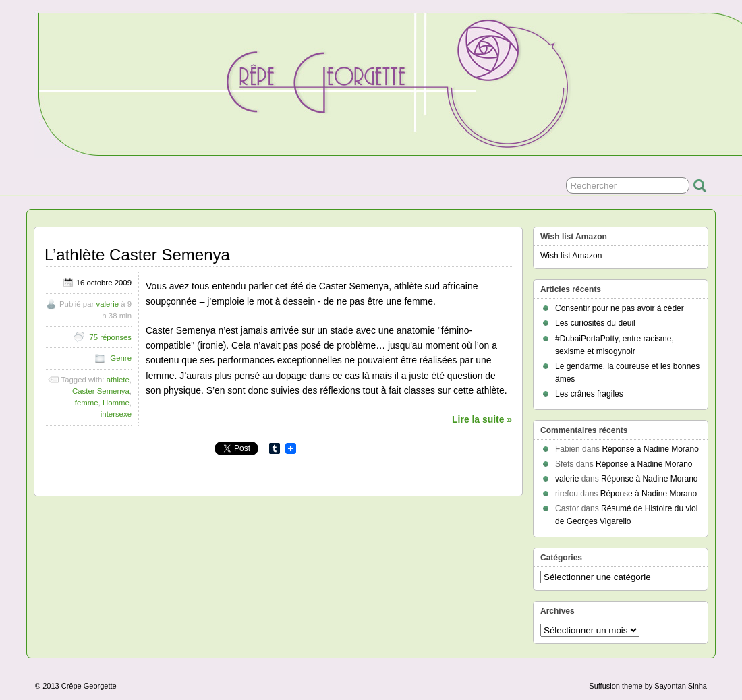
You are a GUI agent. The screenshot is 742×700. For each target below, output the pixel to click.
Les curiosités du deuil (595, 323)
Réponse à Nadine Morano (650, 449)
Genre (121, 358)
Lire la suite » (482, 419)
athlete (118, 380)
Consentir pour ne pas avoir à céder (620, 308)
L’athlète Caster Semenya (137, 255)
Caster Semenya (101, 391)
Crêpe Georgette (89, 686)
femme (87, 403)
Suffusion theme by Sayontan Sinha (648, 686)
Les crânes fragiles (589, 394)
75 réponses (110, 337)
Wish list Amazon (571, 256)
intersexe (116, 414)
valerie (107, 304)
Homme (116, 403)
